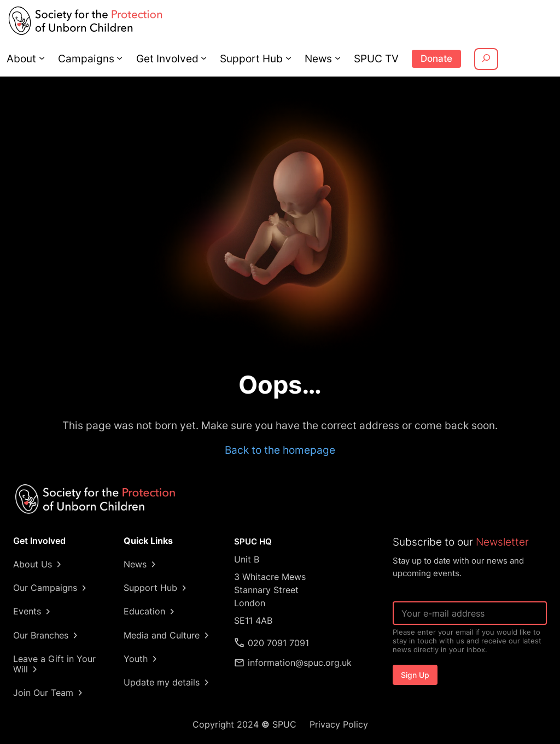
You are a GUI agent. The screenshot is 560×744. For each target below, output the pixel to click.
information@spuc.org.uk (300, 663)
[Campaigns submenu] (117, 58)
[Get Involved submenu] (199, 58)
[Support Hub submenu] (281, 58)
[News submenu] (330, 58)
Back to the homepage (280, 450)
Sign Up (415, 675)
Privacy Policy (337, 724)
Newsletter (499, 542)
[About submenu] (41, 58)
